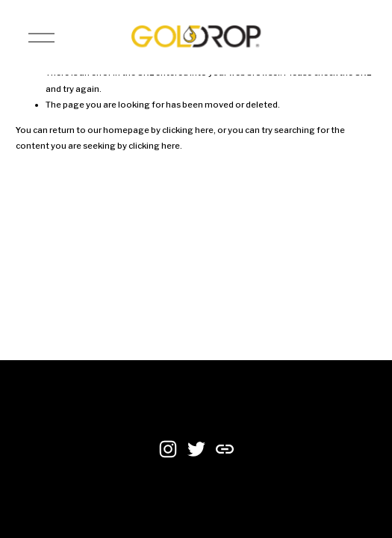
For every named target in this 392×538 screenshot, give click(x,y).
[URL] (225, 449)
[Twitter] (196, 449)
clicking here (188, 130)
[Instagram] (168, 449)
